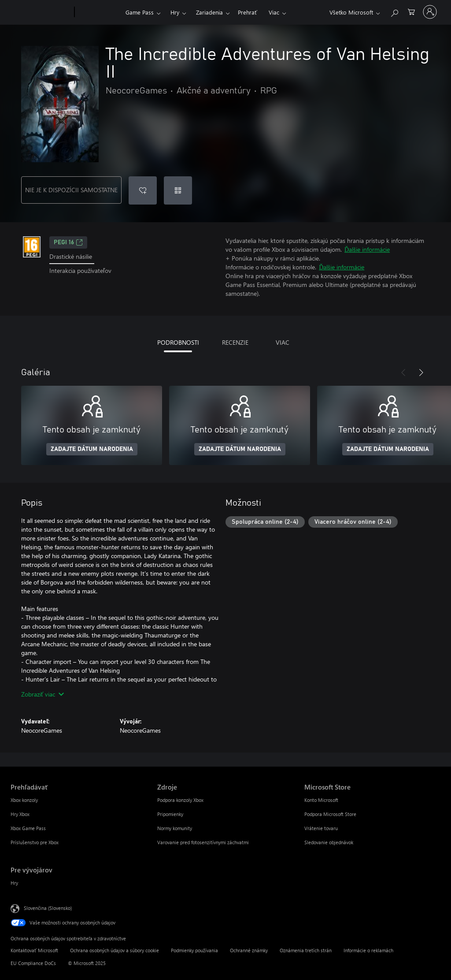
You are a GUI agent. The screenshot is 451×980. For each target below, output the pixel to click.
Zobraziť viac (43, 694)
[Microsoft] (41, 12)
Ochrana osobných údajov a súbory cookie (115, 950)
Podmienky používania (194, 950)
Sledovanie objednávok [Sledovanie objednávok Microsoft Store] (329, 842)
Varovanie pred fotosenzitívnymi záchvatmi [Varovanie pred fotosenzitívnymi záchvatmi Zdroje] (203, 842)
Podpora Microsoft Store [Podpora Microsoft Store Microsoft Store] (330, 814)
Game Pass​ (140, 12)
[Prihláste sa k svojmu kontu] (430, 12)
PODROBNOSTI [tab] (178, 342)
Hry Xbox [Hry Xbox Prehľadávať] (20, 814)
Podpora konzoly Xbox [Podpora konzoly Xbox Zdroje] (180, 800)
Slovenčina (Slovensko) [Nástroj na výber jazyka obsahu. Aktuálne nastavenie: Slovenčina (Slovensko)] (48, 908)
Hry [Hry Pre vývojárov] (14, 883)
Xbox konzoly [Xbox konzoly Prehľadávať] (24, 800)
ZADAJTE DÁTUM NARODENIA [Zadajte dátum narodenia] (92, 449)
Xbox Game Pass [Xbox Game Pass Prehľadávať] (28, 828)
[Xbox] (99, 12)
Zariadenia (209, 12)
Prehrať (248, 12)
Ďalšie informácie (367, 249)
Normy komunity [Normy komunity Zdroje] (175, 828)
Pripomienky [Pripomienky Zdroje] (170, 814)
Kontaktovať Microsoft (34, 950)
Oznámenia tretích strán (306, 950)
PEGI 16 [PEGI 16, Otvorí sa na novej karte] (68, 242)
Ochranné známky (249, 950)
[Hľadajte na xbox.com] (394, 11)
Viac (274, 12)
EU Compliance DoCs (33, 963)
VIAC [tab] (283, 342)
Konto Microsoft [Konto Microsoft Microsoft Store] (321, 800)
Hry (175, 12)
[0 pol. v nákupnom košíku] (411, 11)
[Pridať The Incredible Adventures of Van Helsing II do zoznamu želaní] (143, 190)
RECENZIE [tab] (235, 342)
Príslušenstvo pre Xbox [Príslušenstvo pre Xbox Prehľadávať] (35, 842)
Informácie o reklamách (368, 950)
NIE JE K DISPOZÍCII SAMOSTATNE (71, 190)
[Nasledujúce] (421, 373)
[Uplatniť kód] (178, 190)
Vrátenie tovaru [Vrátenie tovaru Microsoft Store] (321, 828)
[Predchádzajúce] (403, 373)
